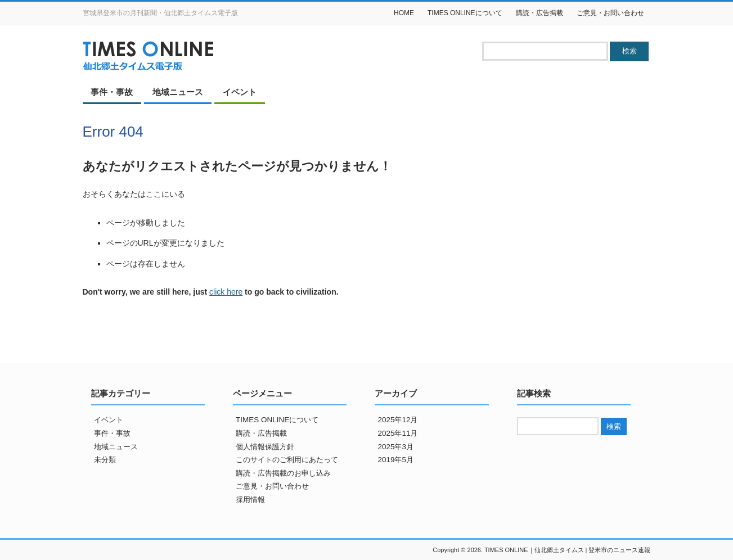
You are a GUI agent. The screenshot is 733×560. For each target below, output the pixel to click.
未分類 (105, 460)
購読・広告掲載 (539, 13)
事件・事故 (112, 92)
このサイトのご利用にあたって (287, 460)
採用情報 (250, 500)
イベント (240, 92)
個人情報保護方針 (265, 447)
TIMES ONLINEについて (465, 13)
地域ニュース (178, 92)
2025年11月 (397, 433)
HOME (404, 13)
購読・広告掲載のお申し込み (283, 473)
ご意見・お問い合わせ (610, 13)
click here (226, 292)
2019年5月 (395, 460)
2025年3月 (395, 447)
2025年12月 (397, 420)
